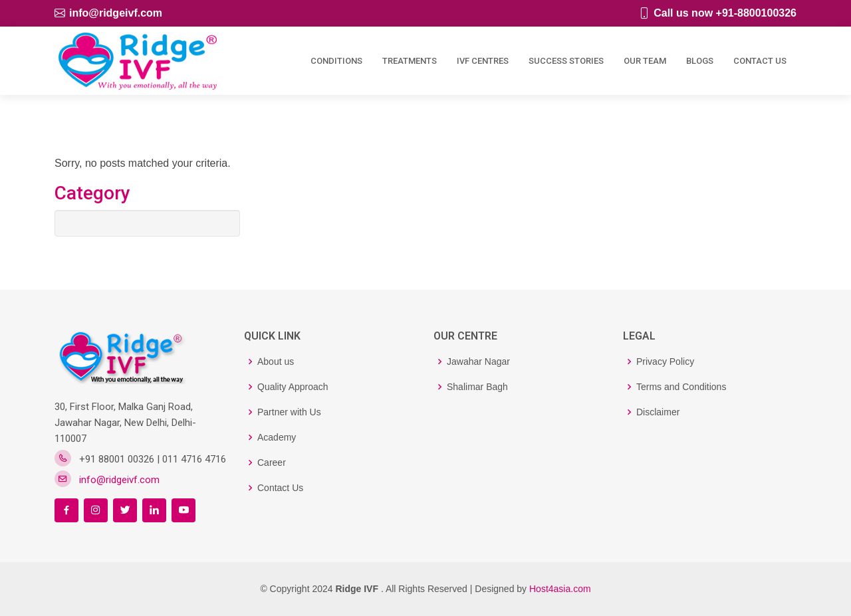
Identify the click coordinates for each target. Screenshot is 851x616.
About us (276, 361)
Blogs (700, 59)
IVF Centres (483, 59)
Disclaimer (658, 412)
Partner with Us (289, 412)
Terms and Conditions (681, 387)
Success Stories (566, 59)
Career (272, 462)
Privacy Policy (665, 361)
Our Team (645, 59)
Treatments (410, 59)
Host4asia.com (560, 589)
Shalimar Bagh (477, 387)
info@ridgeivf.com (116, 13)
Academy (277, 437)
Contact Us (760, 59)
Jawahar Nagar (478, 361)
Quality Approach (293, 387)
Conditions (336, 59)
